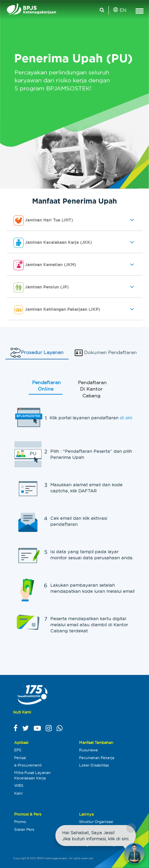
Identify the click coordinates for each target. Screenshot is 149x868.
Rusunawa (88, 750)
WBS (19, 785)
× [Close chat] (131, 828)
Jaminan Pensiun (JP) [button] (41, 287)
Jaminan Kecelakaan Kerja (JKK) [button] (53, 243)
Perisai (20, 758)
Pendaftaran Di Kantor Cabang (92, 390)
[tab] (75, 221)
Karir (18, 793)
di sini (126, 418)
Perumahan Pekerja (97, 758)
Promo (20, 822)
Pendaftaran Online (46, 386)
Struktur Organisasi (96, 822)
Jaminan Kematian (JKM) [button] (45, 265)
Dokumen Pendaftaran (105, 353)
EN (120, 10)
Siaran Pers (24, 829)
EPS (18, 750)
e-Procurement (28, 765)
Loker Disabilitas (94, 765)
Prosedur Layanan (37, 353)
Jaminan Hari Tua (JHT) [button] (43, 220)
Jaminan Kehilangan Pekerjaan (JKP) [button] (57, 310)
